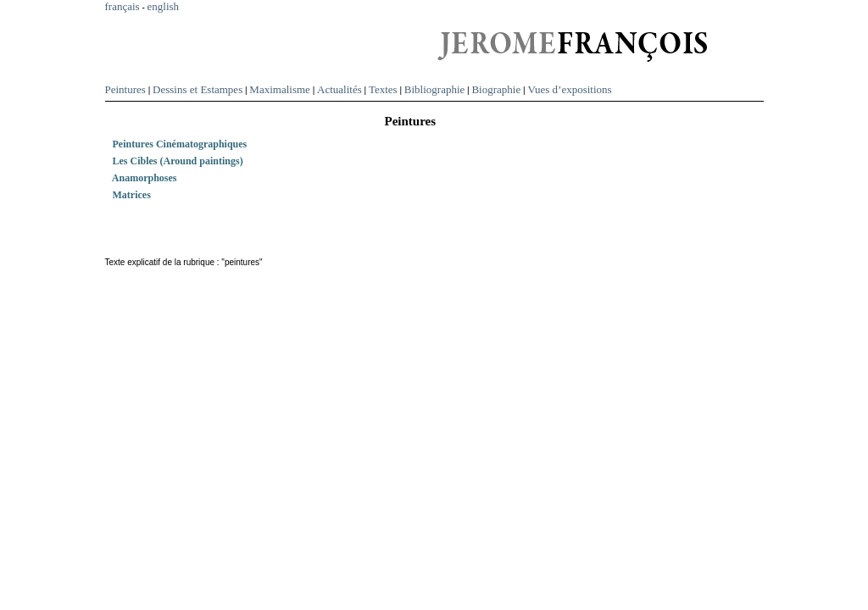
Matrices (139, 195)
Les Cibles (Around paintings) (186, 161)
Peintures (125, 89)
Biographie (496, 89)
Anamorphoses (153, 178)
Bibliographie (435, 89)
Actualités (339, 89)
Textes (383, 89)
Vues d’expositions (569, 89)
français (122, 6)
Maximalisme (280, 89)
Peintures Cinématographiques (188, 144)
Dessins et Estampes (198, 89)
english (164, 6)
